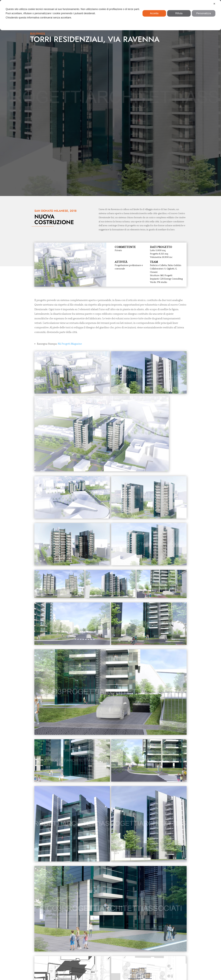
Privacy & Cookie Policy (142, 974)
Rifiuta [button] (179, 13)
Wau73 (177, 974)
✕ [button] (214, 4)
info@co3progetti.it (124, 961)
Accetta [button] (154, 13)
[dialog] (111, 15)
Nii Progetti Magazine (70, 210)
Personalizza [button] (204, 13)
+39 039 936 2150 (124, 957)
